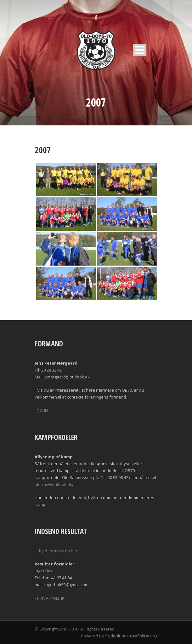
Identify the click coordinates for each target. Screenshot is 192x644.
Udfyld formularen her (56, 551)
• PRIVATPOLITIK (50, 598)
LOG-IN (41, 410)
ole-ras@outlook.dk (53, 484)
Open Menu (140, 50)
